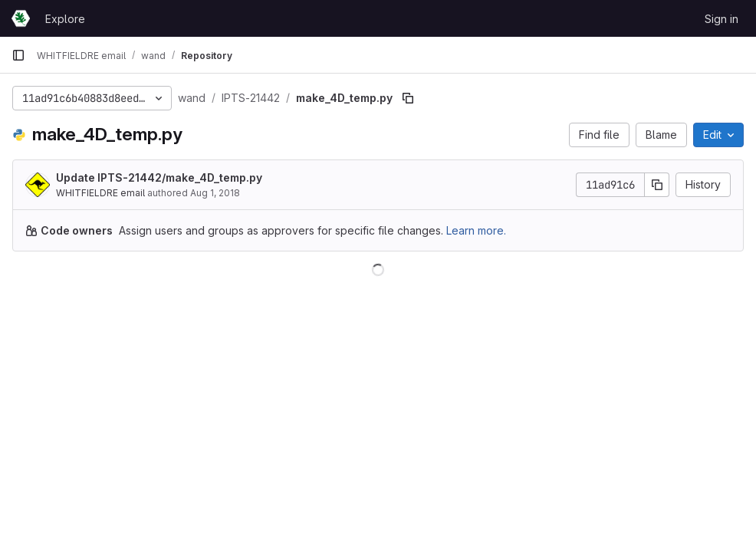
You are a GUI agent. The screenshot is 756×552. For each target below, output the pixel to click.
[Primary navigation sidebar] (18, 55)
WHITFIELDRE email (100, 193)
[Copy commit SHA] (657, 185)
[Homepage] (21, 18)
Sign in (721, 19)
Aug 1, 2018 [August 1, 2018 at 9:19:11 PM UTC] (215, 193)
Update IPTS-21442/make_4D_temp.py (159, 177)
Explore (65, 19)
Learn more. (476, 230)
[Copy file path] (408, 98)
